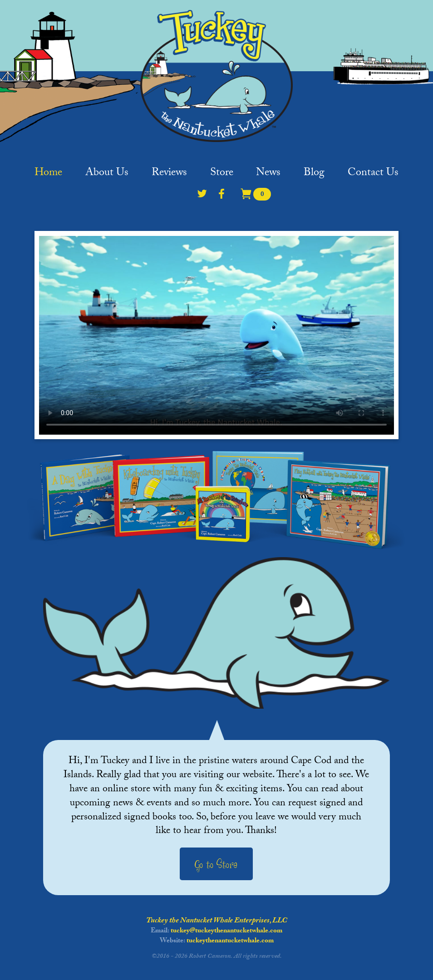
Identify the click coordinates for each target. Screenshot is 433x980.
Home (48, 176)
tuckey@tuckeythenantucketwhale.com (226, 931)
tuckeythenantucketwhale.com (230, 941)
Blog (314, 176)
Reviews (169, 176)
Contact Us (373, 176)
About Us (107, 176)
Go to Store (216, 865)
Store (222, 176)
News (268, 176)
